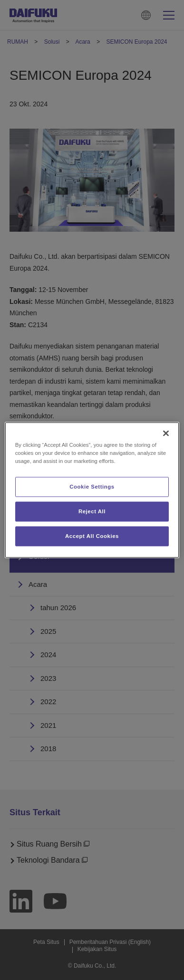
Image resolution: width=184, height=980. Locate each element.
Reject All (92, 511)
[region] (92, 490)
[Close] (166, 433)
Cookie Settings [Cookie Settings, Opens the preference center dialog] (92, 487)
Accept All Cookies (92, 536)
